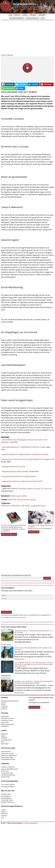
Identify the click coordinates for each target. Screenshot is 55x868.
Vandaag (17, 15)
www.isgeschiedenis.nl (11, 447)
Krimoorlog (43, 250)
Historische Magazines (10, 781)
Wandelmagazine (6, 798)
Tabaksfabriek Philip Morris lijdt (32, 447)
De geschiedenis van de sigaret (39, 459)
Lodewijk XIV (5, 726)
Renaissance (5, 771)
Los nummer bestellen (8, 784)
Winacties (4, 709)
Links (3, 818)
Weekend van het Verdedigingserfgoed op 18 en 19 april (34, 632)
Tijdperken (42, 15)
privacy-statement (21, 617)
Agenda (3, 705)
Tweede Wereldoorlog (8, 775)
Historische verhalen (16, 18)
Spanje (33, 500)
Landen (25, 15)
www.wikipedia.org (9, 471)
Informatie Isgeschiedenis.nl (12, 806)
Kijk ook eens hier (8, 791)
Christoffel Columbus (8, 718)
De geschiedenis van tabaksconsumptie (33, 454)
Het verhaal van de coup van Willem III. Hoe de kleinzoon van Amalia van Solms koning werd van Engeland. (34, 664)
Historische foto (6, 751)
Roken (23, 467)
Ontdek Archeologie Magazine (13, 525)
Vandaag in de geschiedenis (10, 701)
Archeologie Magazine (8, 786)
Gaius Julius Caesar (7, 720)
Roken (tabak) (23, 471)
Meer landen (5, 744)
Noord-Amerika (23, 500)
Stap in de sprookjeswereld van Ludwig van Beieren (33, 649)
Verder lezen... (6, 644)
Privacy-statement (30, 823)
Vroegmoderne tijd (7, 773)
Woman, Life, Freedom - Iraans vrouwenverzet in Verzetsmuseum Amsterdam (34, 682)
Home (11, 15)
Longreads (4, 707)
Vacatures (4, 816)
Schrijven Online (6, 794)
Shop (43, 18)
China (3, 742)
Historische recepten (8, 753)
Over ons (4, 812)
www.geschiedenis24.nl (11, 467)
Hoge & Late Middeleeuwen (10, 769)
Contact (3, 810)
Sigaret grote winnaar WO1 (32, 481)
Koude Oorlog (5, 777)
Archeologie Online (7, 800)
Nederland (12, 500)
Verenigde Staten (6, 740)
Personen (33, 15)
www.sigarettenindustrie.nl (12, 476)
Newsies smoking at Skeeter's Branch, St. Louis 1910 (31, 489)
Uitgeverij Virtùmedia (7, 802)
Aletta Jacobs (5, 716)
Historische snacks (32, 18)
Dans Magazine (6, 796)
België (3, 736)
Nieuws (10, 55)
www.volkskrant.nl (9, 440)
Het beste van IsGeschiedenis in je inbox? (41, 526)
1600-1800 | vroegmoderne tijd (33, 506)
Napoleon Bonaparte (7, 724)
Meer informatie (9, 534)
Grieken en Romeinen (8, 767)
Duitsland (4, 738)
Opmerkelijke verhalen (8, 759)
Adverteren (5, 814)
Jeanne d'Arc (5, 722)
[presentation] (17, 604)
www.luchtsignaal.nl (10, 454)
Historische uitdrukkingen (9, 755)
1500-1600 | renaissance (11, 506)
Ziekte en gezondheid (19, 496)
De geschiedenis (30, 476)
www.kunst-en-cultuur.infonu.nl (14, 459)
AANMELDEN (34, 532)
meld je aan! (34, 707)
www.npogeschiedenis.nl (11, 481)
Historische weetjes (7, 757)
